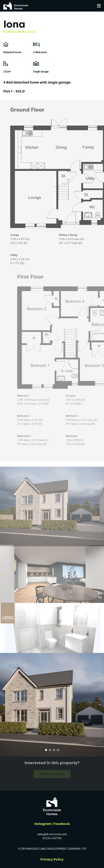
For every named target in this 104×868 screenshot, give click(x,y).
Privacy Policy (52, 859)
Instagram (43, 824)
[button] (46, 750)
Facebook (62, 824)
